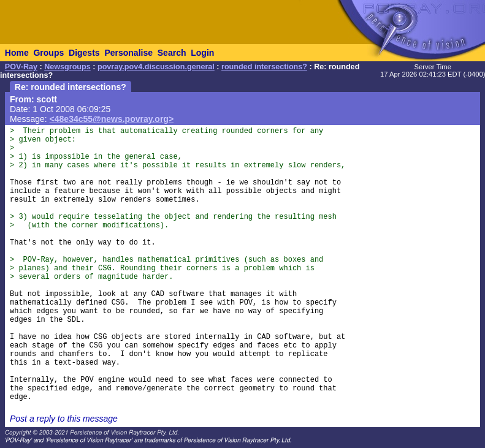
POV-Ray (21, 67)
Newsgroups (67, 67)
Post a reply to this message (64, 419)
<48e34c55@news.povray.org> (112, 119)
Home (17, 53)
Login (202, 53)
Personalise (128, 53)
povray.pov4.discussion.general (156, 67)
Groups (48, 53)
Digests (84, 53)
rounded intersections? (264, 67)
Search (172, 53)
